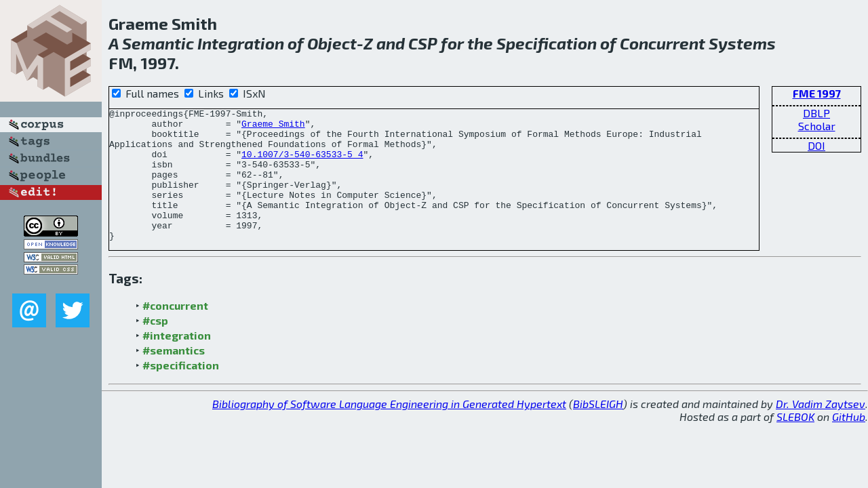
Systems (742, 43)
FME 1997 (817, 93)
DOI (816, 145)
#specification (181, 391)
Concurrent (663, 43)
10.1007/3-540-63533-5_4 (302, 164)
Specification (547, 43)
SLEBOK (795, 443)
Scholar (817, 126)
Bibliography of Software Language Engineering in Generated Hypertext (389, 430)
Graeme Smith (273, 127)
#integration (177, 362)
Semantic (158, 43)
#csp (155, 347)
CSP (423, 43)
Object (332, 43)
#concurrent (175, 332)
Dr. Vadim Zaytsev (821, 430)
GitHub (849, 443)
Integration (241, 43)
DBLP (816, 113)
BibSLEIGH (598, 430)
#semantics (174, 377)
